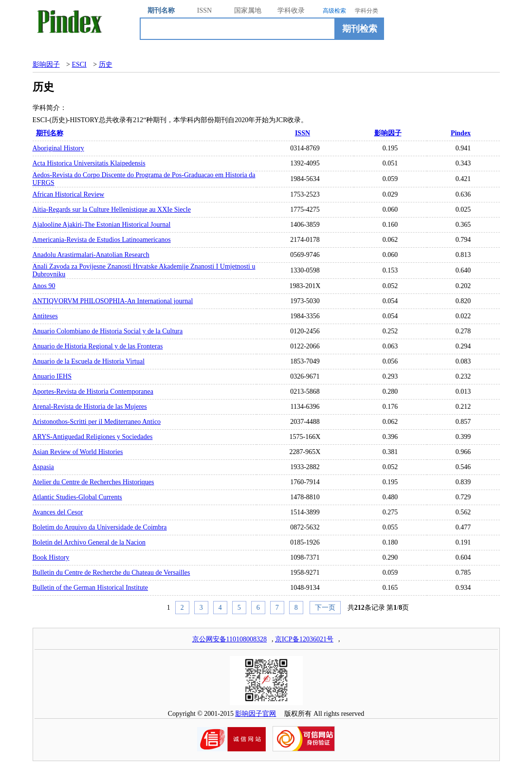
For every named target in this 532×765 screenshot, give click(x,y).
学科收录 (291, 10)
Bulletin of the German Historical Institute (91, 588)
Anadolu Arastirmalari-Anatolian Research (91, 255)
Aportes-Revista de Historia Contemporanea (93, 392)
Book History (51, 557)
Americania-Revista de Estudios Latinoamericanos (102, 240)
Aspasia (43, 467)
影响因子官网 (256, 714)
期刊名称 (161, 10)
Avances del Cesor (58, 512)
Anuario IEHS (52, 376)
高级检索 (334, 11)
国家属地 (248, 10)
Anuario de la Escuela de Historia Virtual (89, 361)
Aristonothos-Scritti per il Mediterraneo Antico (97, 422)
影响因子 (46, 64)
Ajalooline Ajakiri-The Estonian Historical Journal (102, 225)
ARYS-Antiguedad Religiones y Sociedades (93, 437)
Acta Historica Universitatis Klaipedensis (89, 163)
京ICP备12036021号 (304, 639)
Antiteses (45, 316)
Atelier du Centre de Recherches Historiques (93, 482)
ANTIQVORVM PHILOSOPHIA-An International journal (113, 301)
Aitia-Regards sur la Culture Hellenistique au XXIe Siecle (112, 209)
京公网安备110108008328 (229, 639)
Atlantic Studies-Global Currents (77, 497)
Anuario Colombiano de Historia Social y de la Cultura (108, 331)
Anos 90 (44, 286)
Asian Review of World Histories (78, 452)
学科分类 (367, 11)
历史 (106, 64)
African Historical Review (69, 194)
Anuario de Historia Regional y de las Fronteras (98, 346)
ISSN (204, 10)
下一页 (325, 608)
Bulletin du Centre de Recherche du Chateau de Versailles (111, 573)
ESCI (79, 64)
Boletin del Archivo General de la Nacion (89, 542)
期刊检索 (360, 29)
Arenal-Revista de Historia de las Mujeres (90, 407)
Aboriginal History (58, 148)
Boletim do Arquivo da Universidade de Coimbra (100, 527)
